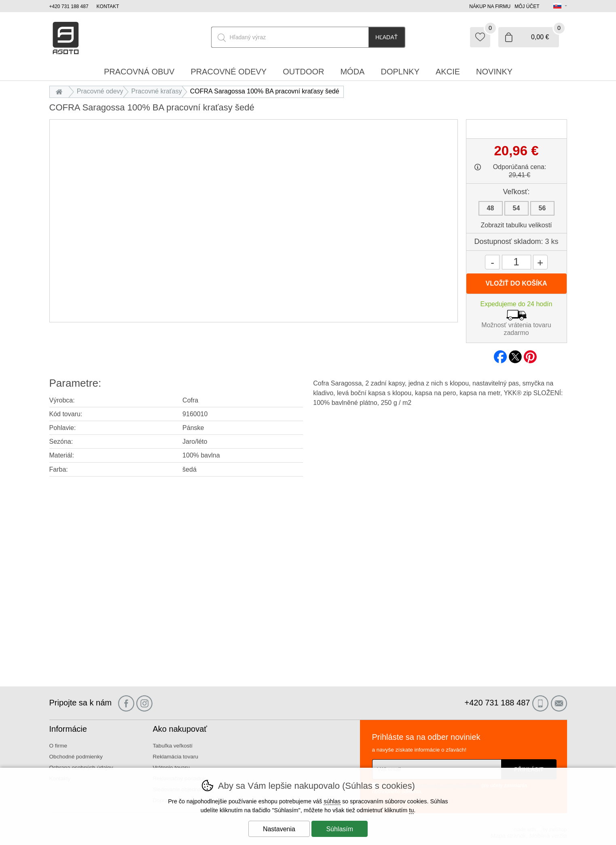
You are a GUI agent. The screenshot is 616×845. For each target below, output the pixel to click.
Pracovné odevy (100, 91)
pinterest (530, 354)
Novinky (494, 72)
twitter (515, 354)
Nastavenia (279, 829)
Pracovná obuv (139, 72)
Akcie (448, 72)
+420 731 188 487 (69, 6)
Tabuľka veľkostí (173, 746)
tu (411, 810)
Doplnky (400, 72)
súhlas (332, 801)
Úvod (61, 91)
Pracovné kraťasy (157, 91)
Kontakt (108, 6)
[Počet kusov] (517, 262)
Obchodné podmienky (76, 757)
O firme (58, 746)
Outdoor (303, 72)
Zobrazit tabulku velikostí (516, 225)
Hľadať (386, 37)
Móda (352, 72)
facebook (500, 354)
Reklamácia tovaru (176, 757)
